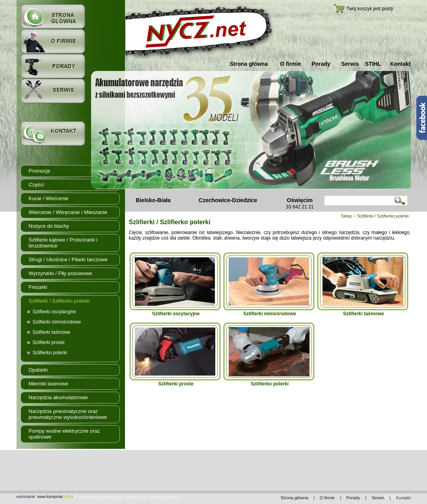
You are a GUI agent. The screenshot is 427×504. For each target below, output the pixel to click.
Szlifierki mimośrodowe (57, 322)
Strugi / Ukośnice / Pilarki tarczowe (68, 259)
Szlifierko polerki (50, 353)
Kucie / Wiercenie (49, 198)
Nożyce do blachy (49, 226)
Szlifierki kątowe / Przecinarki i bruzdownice (63, 243)
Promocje (40, 171)
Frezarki (38, 287)
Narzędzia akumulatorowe (58, 397)
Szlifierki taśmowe (52, 332)
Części (36, 185)
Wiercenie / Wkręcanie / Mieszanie (68, 212)
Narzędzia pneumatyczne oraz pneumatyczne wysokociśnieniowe (68, 414)
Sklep (347, 216)
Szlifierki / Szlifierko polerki (59, 301)
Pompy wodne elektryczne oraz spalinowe (64, 434)
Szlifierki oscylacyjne (54, 312)
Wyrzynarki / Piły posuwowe (61, 273)
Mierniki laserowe (48, 384)
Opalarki (38, 370)
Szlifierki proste (49, 342)
